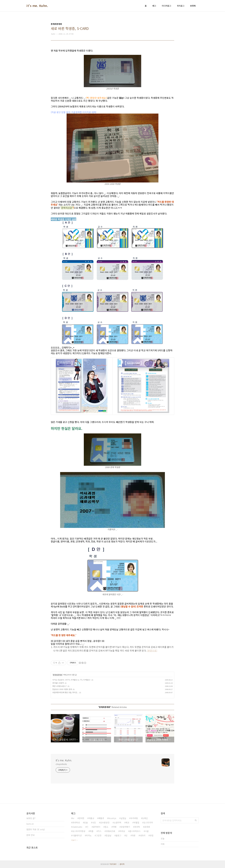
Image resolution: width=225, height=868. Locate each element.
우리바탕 (134, 818)
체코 (127, 822)
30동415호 (110, 831)
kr (73, 818)
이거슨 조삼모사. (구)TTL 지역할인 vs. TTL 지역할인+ (71, 680)
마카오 (122, 831)
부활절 (136, 822)
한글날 (109, 835)
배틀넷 (101, 818)
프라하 (137, 827)
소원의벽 (118, 822)
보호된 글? (31, 818)
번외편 (81, 818)
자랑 (134, 835)
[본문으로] (152, 650)
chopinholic (61, 764)
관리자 (122, 864)
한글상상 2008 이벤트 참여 (62, 689)
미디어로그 (167, 6)
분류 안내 (30, 835)
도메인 (145, 818)
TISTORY (113, 864)
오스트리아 (148, 822)
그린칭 (99, 835)
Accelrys (112, 818)
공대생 (147, 827)
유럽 (152, 835)
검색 (196, 820)
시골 (147, 831)
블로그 (118, 835)
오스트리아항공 (79, 831)
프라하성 (76, 822)
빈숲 (86, 822)
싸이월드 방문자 (58, 683)
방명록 (193, 6)
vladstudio (77, 827)
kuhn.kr (30, 824)
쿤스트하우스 (135, 831)
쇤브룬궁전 (105, 822)
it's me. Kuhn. (37, 6)
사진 (94, 822)
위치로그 (181, 6)
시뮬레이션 (77, 835)
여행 (115, 827)
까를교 (91, 818)
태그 (154, 6)
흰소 (106, 827)
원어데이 (97, 827)
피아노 (89, 835)
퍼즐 (92, 831)
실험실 (123, 818)
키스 (100, 831)
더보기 (74, 840)
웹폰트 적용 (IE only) (36, 829)
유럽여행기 (125, 827)
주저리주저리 (58, 675)
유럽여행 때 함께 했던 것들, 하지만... (65, 692)
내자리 (143, 835)
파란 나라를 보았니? (60, 686)
